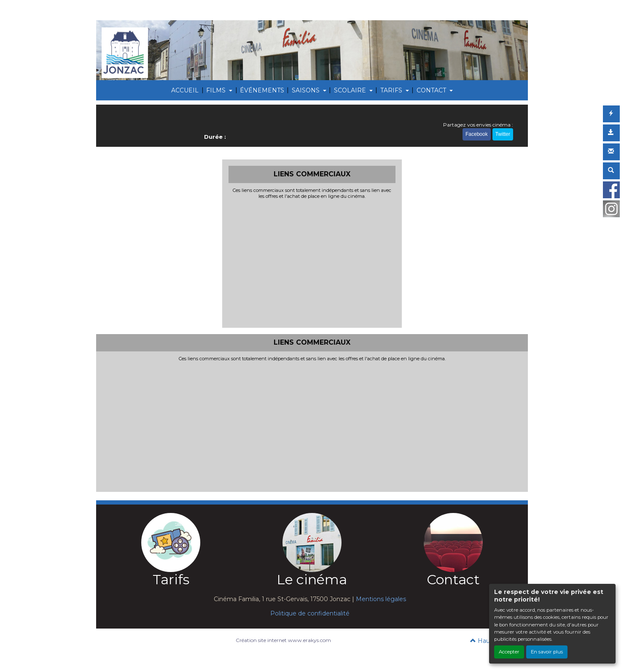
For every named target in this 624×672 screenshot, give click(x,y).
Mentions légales (381, 599)
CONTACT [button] (432, 90)
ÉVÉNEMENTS (262, 90)
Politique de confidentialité (310, 613)
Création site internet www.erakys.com (283, 640)
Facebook (477, 134)
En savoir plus (547, 652)
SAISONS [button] (307, 90)
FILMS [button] (217, 90)
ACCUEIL (185, 90)
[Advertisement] (312, 262)
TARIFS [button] (392, 90)
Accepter (509, 652)
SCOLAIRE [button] (351, 90)
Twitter (503, 134)
